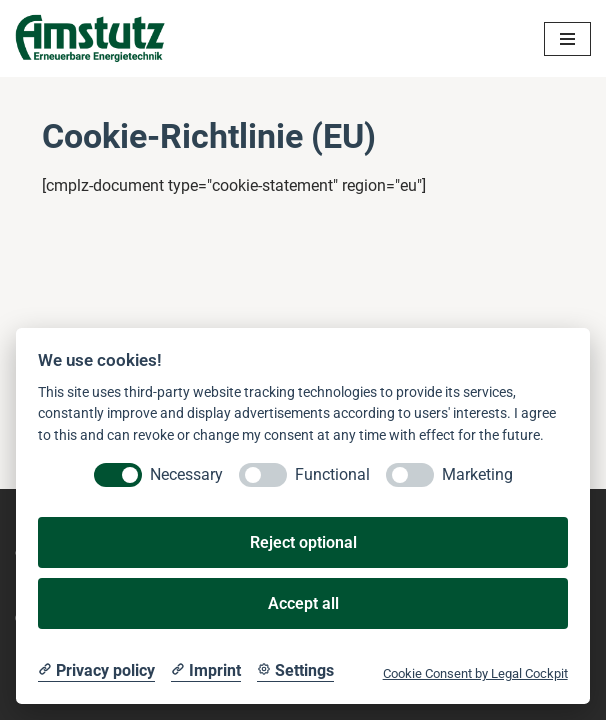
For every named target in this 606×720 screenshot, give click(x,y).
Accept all (303, 603)
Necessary (186, 474)
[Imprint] (206, 671)
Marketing (477, 474)
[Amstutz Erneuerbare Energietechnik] (90, 38)
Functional (332, 474)
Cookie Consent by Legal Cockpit (475, 673)
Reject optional (303, 542)
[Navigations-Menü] (567, 39)
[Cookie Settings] (295, 671)
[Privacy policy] (96, 671)
